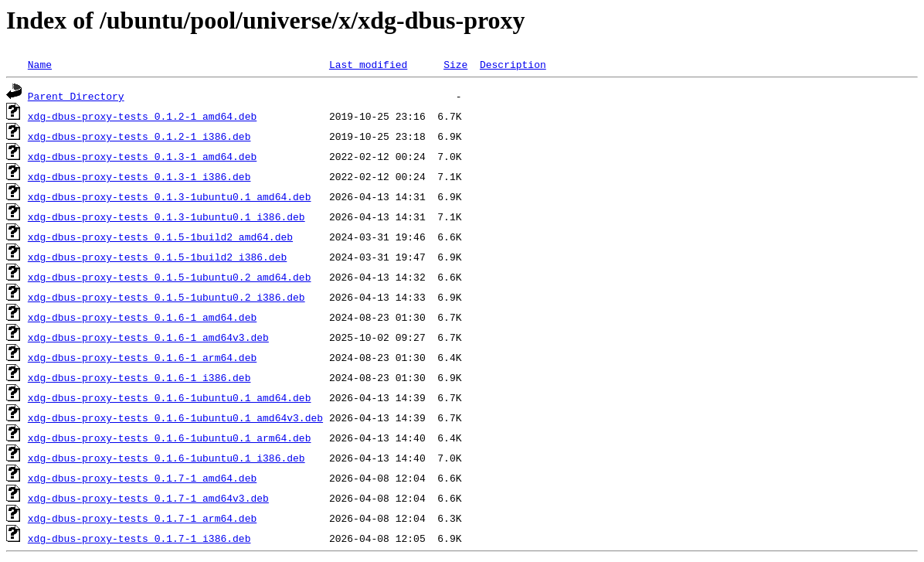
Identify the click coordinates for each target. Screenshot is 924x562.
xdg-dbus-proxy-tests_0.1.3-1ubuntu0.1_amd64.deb (170, 196)
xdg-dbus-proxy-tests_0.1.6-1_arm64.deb (142, 357)
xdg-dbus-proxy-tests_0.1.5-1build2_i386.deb (157, 257)
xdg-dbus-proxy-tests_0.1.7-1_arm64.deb (142, 518)
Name (40, 64)
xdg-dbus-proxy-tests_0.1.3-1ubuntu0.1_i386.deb (166, 216)
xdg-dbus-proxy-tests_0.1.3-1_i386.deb (139, 176)
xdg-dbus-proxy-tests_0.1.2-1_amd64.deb (142, 116)
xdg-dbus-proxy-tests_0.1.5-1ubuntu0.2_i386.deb (166, 297)
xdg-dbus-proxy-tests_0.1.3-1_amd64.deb (142, 156)
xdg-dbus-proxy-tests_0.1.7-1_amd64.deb (142, 478)
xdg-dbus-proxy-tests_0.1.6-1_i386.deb (139, 377)
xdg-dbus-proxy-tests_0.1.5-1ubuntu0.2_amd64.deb (170, 277)
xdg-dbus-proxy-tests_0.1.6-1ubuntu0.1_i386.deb (166, 458)
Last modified (368, 64)
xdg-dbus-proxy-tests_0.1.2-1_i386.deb (139, 136)
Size (455, 64)
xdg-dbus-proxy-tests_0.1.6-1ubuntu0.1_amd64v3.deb (175, 417)
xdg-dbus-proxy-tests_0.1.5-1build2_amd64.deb (160, 237)
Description (513, 64)
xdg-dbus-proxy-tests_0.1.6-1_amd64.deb (142, 317)
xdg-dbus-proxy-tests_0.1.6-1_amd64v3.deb (148, 337)
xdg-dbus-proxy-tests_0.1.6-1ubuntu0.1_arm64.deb (170, 438)
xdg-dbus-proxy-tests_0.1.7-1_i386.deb (139, 538)
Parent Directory (76, 96)
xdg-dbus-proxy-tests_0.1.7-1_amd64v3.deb (148, 498)
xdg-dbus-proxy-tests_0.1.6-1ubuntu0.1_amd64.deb (170, 397)
